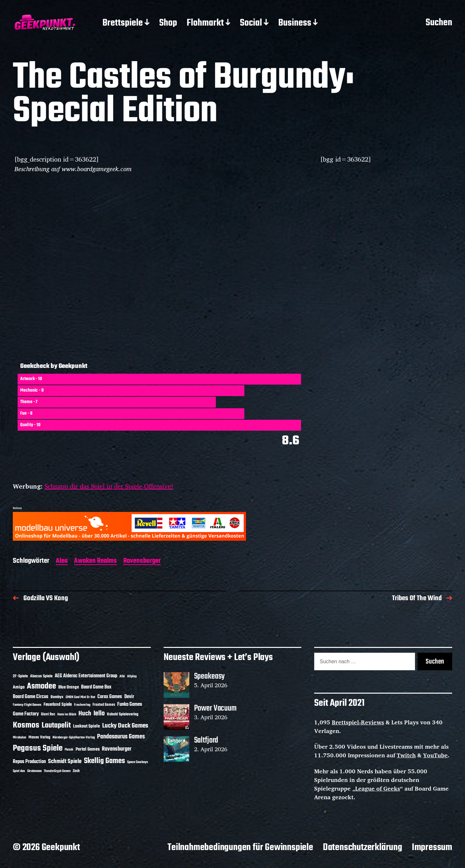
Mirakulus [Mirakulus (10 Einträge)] (20, 737)
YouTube (435, 755)
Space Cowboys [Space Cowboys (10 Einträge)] (138, 762)
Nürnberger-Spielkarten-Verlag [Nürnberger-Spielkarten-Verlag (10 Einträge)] (74, 737)
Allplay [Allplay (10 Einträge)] (132, 676)
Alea (62, 561)
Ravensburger (142, 561)
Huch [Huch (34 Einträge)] (85, 714)
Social (251, 23)
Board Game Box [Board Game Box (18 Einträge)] (96, 687)
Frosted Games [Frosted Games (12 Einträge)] (104, 705)
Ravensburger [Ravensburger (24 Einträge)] (117, 749)
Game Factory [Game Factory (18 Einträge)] (26, 714)
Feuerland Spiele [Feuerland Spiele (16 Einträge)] (58, 705)
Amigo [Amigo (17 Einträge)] (19, 687)
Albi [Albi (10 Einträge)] (122, 676)
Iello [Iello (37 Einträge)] (99, 714)
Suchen (439, 23)
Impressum (432, 848)
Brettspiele (123, 23)
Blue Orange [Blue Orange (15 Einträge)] (69, 687)
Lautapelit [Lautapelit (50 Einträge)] (56, 726)
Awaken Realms (95, 561)
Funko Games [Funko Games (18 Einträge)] (130, 705)
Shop (168, 23)
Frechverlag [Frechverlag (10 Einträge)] (82, 705)
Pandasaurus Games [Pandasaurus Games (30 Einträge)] (121, 737)
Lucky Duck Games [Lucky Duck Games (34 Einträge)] (125, 726)
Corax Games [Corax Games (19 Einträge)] (110, 697)
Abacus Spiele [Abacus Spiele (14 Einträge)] (41, 676)
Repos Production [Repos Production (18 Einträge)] (29, 762)
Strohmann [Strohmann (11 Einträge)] (34, 771)
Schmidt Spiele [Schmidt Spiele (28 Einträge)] (65, 762)
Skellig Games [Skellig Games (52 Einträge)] (104, 761)
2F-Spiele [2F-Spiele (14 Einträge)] (20, 676)
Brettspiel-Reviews (358, 722)
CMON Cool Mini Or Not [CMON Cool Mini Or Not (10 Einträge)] (80, 697)
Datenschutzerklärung (363, 848)
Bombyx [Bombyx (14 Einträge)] (57, 697)
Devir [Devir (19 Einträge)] (129, 697)
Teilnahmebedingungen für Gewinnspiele (240, 848)
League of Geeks (378, 788)
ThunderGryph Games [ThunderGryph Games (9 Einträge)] (57, 771)
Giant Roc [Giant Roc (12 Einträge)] (48, 714)
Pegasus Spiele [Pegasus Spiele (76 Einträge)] (38, 748)
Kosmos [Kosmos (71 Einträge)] (26, 725)
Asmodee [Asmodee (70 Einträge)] (41, 686)
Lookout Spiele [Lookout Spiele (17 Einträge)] (86, 726)
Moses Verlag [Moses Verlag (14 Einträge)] (39, 737)
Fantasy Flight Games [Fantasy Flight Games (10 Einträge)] (27, 705)
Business (295, 23)
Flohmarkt (205, 23)
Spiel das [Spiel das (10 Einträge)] (19, 771)
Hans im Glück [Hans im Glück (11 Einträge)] (67, 714)
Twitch (406, 755)
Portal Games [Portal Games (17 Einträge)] (88, 749)
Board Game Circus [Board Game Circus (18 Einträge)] (31, 697)
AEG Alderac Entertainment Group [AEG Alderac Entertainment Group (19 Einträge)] (86, 676)
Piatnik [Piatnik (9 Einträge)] (69, 750)
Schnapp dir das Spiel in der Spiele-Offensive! (109, 486)
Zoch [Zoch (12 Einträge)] (76, 771)
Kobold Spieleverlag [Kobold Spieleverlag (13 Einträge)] (123, 714)
